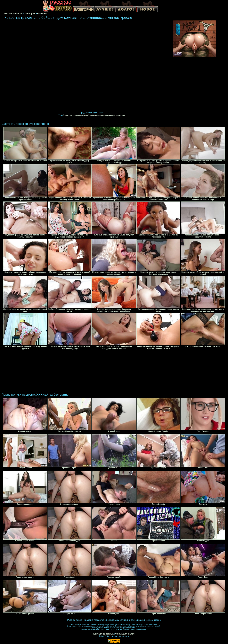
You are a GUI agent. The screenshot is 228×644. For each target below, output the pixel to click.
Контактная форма (103, 634)
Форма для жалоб (125, 634)
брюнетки (68, 115)
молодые (77, 115)
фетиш (108, 115)
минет (85, 115)
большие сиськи (96, 115)
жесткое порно (118, 115)
